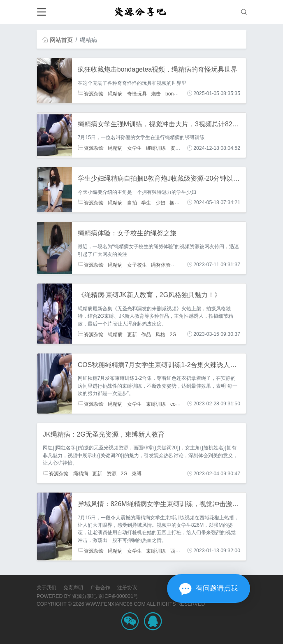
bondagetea (179, 93)
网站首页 (58, 40)
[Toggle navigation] (41, 12)
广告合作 (100, 588)
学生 (146, 202)
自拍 (132, 202)
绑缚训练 (156, 148)
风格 (160, 334)
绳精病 (115, 93)
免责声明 (73, 588)
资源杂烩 (91, 93)
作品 (146, 334)
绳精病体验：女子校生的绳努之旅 (127, 233)
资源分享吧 (84, 596)
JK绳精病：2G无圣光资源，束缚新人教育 (104, 434)
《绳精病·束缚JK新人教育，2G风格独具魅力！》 (149, 295)
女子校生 (137, 265)
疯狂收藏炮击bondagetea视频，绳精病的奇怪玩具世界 (158, 69)
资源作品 (180, 148)
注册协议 (127, 588)
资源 (111, 474)
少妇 (160, 202)
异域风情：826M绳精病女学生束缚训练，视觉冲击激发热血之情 (172, 504)
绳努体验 (161, 265)
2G (173, 334)
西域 (175, 551)
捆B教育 (179, 202)
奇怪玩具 (137, 93)
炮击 (156, 93)
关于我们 (46, 588)
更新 (132, 334)
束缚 (137, 474)
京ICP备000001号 (118, 596)
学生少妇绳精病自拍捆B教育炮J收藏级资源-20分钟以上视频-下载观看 (180, 178)
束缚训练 (156, 404)
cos (174, 404)
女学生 (135, 148)
